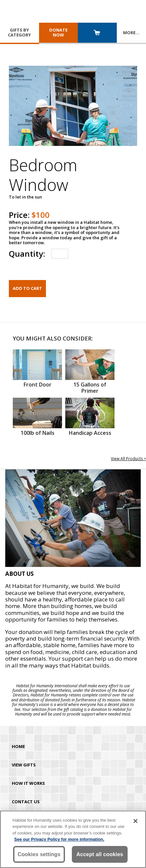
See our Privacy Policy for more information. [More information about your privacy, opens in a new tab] (59, 839)
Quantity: (27, 254)
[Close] (136, 821)
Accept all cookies (100, 854)
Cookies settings (39, 854)
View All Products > (128, 459)
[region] (73, 839)
